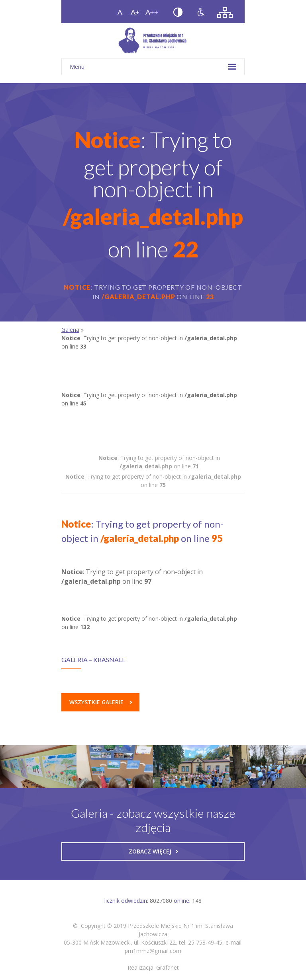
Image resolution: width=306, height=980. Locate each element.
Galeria (70, 330)
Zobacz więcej (153, 851)
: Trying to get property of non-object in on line (159, 462)
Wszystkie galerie (101, 702)
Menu (153, 67)
